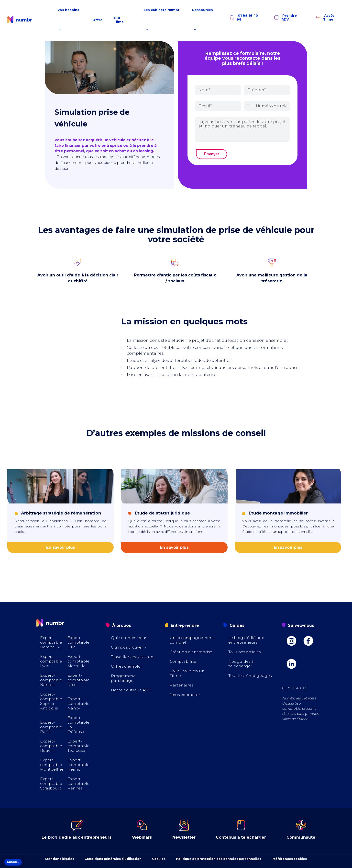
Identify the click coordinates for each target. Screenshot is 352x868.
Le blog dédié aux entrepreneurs (246, 640)
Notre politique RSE (131, 690)
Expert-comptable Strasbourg (52, 783)
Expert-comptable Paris (51, 727)
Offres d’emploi (127, 666)
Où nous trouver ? (129, 647)
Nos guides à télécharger (241, 664)
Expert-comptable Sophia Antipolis (51, 701)
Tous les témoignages (251, 676)
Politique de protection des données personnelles (219, 859)
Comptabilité (183, 661)
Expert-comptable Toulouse (79, 746)
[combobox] (249, 106)
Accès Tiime (325, 17)
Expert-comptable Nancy (79, 703)
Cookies (159, 859)
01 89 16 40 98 (243, 17)
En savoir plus (61, 547)
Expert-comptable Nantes (51, 680)
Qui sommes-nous (130, 638)
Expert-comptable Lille (79, 642)
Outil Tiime (119, 20)
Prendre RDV (285, 17)
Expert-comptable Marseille (79, 661)
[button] (13, 862)
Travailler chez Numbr (133, 657)
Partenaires (182, 685)
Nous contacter (185, 695)
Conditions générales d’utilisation (113, 859)
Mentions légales (60, 859)
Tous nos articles (245, 652)
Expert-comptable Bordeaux (51, 642)
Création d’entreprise (192, 652)
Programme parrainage (123, 678)
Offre (97, 20)
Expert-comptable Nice (79, 680)
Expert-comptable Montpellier (52, 765)
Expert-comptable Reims (79, 765)
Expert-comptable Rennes (79, 783)
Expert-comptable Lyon (51, 661)
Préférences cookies (289, 859)
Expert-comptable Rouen (51, 746)
